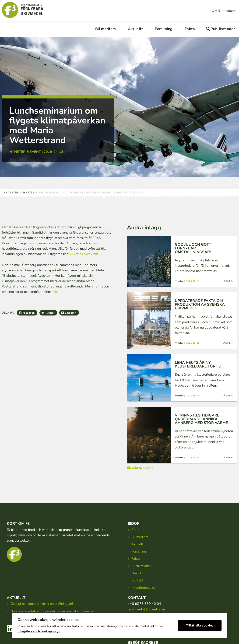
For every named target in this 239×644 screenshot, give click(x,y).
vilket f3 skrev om (84, 254)
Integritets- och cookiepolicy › (39, 630)
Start (135, 530)
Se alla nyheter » (140, 468)
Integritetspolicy (143, 588)
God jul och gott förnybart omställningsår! (42, 604)
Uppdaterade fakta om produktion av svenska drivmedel (52, 611)
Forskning (164, 29)
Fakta (190, 29)
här (55, 292)
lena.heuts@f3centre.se (146, 609)
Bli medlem (106, 29)
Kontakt (230, 11)
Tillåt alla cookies (200, 624)
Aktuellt (135, 29)
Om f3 (216, 11)
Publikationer (223, 29)
